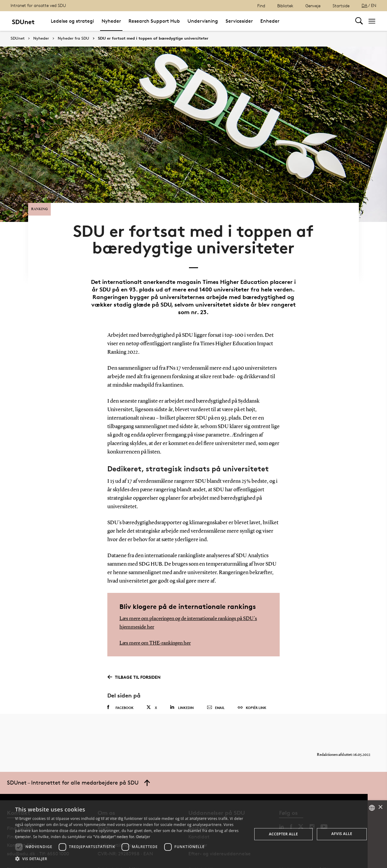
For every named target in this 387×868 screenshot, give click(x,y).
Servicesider (239, 21)
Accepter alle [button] (283, 834)
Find (261, 6)
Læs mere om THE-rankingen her (158, 626)
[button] (130, 859)
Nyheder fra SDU (73, 38)
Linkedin (182, 690)
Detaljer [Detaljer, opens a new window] (143, 837)
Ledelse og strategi (72, 21)
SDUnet (18, 38)
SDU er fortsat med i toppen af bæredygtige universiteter (153, 38)
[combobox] (372, 808)
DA (364, 5)
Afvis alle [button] (342, 834)
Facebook (120, 690)
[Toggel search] (359, 21)
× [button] (380, 807)
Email (216, 691)
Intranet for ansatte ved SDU (38, 5)
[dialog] (193, 834)
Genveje (313, 6)
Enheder (270, 21)
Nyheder (111, 21)
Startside (341, 6)
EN (374, 5)
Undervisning (203, 21)
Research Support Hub (154, 21)
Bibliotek (285, 6)
